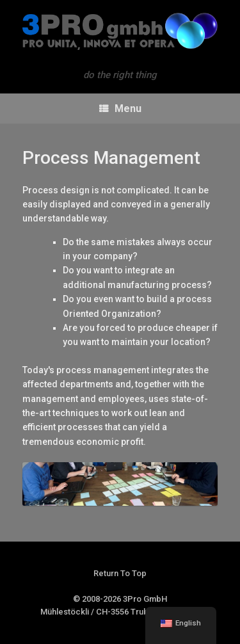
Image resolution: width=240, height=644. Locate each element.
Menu (120, 109)
